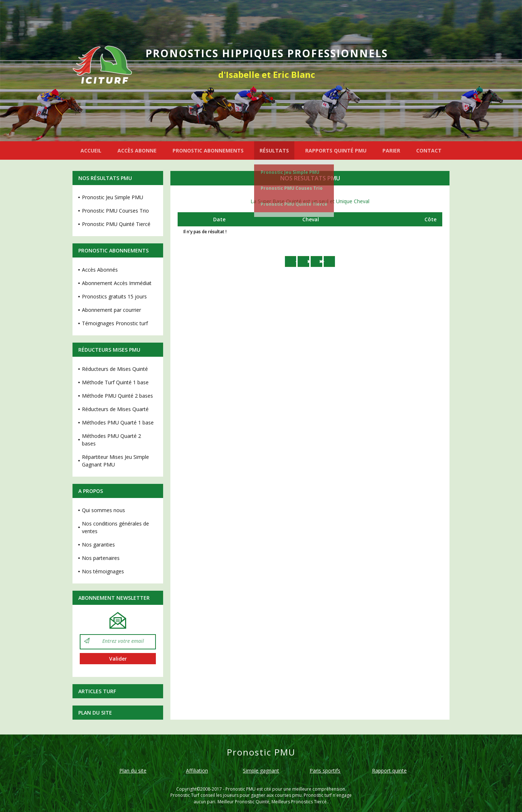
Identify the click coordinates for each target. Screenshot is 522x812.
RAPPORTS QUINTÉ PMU (336, 150)
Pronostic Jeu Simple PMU (290, 172)
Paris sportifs (325, 771)
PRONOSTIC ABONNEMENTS (208, 150)
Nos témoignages (103, 571)
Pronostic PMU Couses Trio (292, 188)
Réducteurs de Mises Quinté (115, 369)
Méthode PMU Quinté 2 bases (117, 396)
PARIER (391, 150)
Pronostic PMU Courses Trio (115, 211)
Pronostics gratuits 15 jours (114, 296)
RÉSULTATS (274, 150)
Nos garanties (98, 545)
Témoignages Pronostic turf (115, 323)
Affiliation (197, 771)
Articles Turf (97, 691)
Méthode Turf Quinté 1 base (115, 382)
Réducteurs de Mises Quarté (115, 409)
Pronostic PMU (241, 789)
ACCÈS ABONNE (137, 150)
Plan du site (95, 713)
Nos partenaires (101, 558)
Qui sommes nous (103, 510)
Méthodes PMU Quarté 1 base (118, 422)
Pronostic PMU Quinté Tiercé (294, 204)
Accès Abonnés (100, 270)
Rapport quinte (389, 771)
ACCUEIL (91, 150)
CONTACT (429, 150)
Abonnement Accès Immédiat (117, 283)
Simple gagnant (261, 771)
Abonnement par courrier (111, 310)
